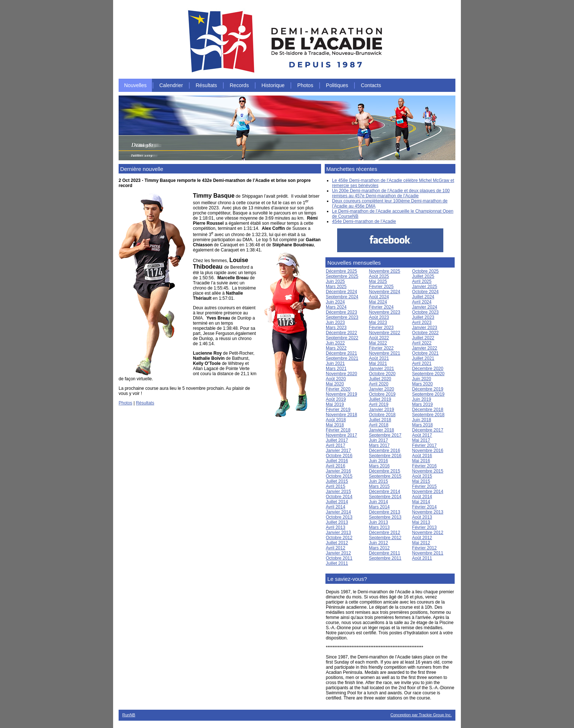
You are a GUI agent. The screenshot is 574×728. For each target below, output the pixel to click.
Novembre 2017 (341, 435)
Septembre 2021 (342, 358)
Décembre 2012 (385, 533)
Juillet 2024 (423, 297)
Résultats (206, 85)
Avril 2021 (422, 363)
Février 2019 (338, 410)
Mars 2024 (336, 307)
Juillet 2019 (380, 399)
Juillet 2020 (380, 379)
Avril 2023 (422, 322)
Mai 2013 (421, 522)
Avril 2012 (336, 548)
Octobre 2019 (382, 394)
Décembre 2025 (341, 271)
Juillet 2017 (337, 440)
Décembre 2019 (428, 389)
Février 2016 (424, 466)
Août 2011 (422, 558)
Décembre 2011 (385, 553)
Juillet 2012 (337, 543)
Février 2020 (338, 389)
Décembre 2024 (341, 292)
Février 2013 (424, 527)
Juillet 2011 (337, 563)
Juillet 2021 (423, 358)
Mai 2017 (421, 440)
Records (239, 85)
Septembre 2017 (385, 435)
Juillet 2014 (337, 502)
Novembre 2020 (341, 374)
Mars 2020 (423, 384)
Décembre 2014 (385, 492)
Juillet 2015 (337, 481)
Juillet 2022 (423, 338)
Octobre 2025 (426, 271)
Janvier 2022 (425, 348)
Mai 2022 (378, 343)
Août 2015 (422, 476)
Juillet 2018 (380, 420)
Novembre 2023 (385, 312)
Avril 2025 (422, 281)
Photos (305, 85)
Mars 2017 (379, 445)
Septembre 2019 (428, 394)
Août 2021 (379, 358)
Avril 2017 (336, 445)
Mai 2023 (378, 322)
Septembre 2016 (385, 456)
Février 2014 (424, 507)
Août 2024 (379, 297)
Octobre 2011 (339, 558)
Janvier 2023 (425, 328)
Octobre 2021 (426, 353)
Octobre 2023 (426, 312)
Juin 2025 (335, 281)
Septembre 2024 (342, 297)
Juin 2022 (335, 343)
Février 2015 (424, 486)
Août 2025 (379, 276)
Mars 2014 (379, 507)
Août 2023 (379, 317)
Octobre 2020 (382, 374)
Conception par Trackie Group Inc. (421, 715)
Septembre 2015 (385, 476)
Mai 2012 (421, 543)
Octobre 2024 (426, 292)
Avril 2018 (379, 425)
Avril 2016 (336, 466)
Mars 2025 (336, 287)
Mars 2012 (379, 548)
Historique (273, 85)
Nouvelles (135, 85)
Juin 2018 (422, 420)
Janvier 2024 (425, 307)
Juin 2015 (379, 481)
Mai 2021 (378, 363)
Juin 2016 (379, 461)
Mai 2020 (335, 384)
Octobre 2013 (339, 517)
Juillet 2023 (423, 317)
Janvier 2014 (338, 512)
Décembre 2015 (385, 471)
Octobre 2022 (426, 333)
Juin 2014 (379, 502)
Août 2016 (422, 456)
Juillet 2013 (337, 522)
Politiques (337, 85)
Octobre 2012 (339, 538)
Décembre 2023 (341, 312)
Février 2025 (381, 287)
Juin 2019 (422, 399)
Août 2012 (422, 538)
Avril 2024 (422, 302)
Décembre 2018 (428, 410)
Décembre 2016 (385, 451)
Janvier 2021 (382, 369)
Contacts (371, 85)
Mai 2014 (421, 502)
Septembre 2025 (342, 276)
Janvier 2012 (338, 553)
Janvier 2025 (425, 287)
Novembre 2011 (428, 553)
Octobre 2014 (339, 497)
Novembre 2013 (428, 512)
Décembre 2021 (341, 353)
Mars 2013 (379, 527)
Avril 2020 (379, 384)
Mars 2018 (423, 425)
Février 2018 (338, 430)
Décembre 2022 (341, 333)
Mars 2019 (423, 404)
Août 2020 (336, 379)
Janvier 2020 (382, 389)
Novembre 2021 (385, 353)
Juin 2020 (422, 379)
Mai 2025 (378, 281)
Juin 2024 (335, 302)
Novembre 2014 (428, 492)
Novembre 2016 (428, 451)
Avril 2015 (336, 486)
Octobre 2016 (339, 456)
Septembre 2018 (428, 415)
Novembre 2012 (428, 533)
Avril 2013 (336, 527)
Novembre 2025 (385, 271)
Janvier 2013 (338, 533)
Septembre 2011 (385, 558)
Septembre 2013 (385, 517)
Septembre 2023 (342, 317)
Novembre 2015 (428, 471)
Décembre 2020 (428, 369)
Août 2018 (336, 420)
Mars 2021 (336, 369)
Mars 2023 (336, 328)
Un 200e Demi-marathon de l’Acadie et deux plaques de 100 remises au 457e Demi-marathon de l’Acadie (391, 193)
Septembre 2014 (385, 497)
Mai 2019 (335, 404)
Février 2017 (424, 445)
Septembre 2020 (428, 374)
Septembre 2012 (385, 538)
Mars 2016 (379, 466)
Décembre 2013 (385, 512)
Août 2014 (422, 497)
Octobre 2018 (382, 415)
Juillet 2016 (337, 461)
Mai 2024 (378, 302)
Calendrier (171, 85)
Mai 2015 (421, 481)
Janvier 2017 (338, 451)
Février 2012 (424, 548)
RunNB (129, 715)
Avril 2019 (379, 404)
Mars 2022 (336, 348)
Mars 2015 (379, 486)
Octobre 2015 (339, 476)
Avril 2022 (422, 343)
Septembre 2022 (342, 338)
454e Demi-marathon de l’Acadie (364, 221)
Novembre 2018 (341, 415)
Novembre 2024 (385, 292)
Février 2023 (381, 328)
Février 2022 (381, 348)
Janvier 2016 (338, 471)
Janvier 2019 (382, 410)
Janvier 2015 (338, 492)
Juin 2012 (379, 543)
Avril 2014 (336, 507)
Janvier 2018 (382, 430)
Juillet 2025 (423, 276)
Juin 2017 (379, 440)
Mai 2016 (421, 461)
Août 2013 (422, 517)
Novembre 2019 (341, 394)
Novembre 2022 (385, 333)
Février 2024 (381, 307)
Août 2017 (422, 435)
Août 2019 (336, 399)
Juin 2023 (335, 322)
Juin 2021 (335, 363)
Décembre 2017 (428, 430)
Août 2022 (379, 338)
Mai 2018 (335, 425)
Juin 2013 (379, 522)
